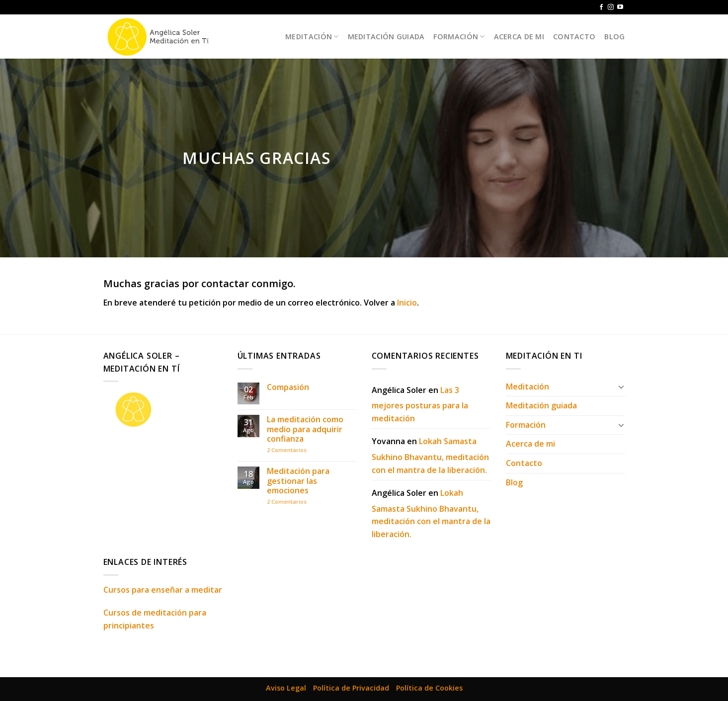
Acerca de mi (519, 37)
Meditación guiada (386, 37)
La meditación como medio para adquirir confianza (305, 429)
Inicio (407, 303)
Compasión (288, 387)
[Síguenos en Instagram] (611, 7)
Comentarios (287, 450)
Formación (459, 37)
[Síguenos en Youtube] (620, 7)
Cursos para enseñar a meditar (163, 590)
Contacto (574, 37)
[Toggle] (621, 387)
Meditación (312, 37)
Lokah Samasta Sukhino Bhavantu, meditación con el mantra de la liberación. (430, 455)
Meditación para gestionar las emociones (298, 481)
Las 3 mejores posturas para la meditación (420, 404)
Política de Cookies (429, 688)
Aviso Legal (286, 688)
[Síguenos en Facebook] (601, 7)
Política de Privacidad (351, 688)
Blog (614, 37)
